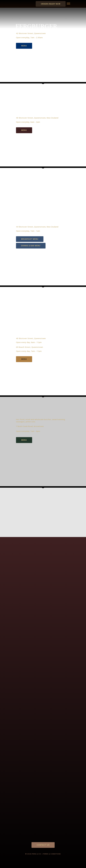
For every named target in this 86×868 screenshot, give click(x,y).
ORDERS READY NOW (51, 4)
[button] (68, 4)
